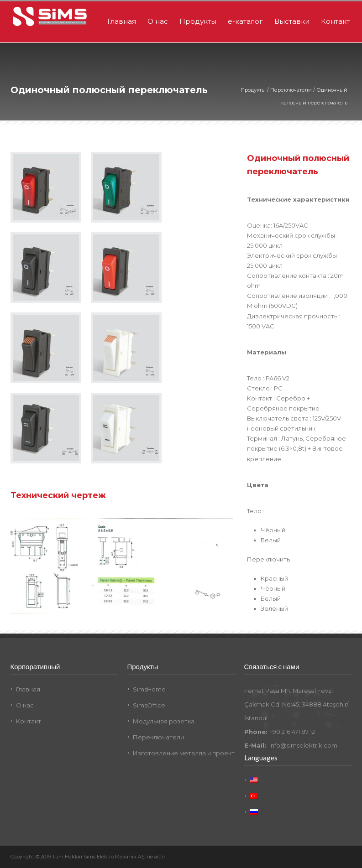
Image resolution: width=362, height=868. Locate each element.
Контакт (335, 21)
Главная (122, 21)
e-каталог (245, 21)
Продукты (198, 21)
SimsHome (149, 689)
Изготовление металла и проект (184, 753)
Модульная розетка (164, 721)
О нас (158, 21)
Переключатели (291, 90)
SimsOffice (149, 705)
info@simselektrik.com (303, 745)
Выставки (292, 21)
